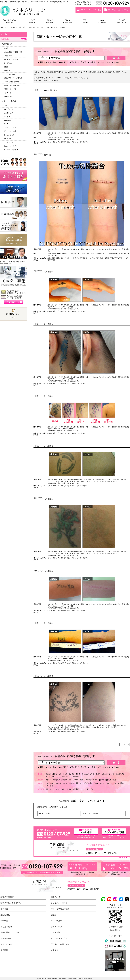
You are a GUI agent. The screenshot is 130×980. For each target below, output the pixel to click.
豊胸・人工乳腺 (51, 780)
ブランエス (8, 106)
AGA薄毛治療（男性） (12, 82)
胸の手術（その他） (92, 780)
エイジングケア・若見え (92, 774)
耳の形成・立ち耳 (79, 62)
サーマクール (115, 783)
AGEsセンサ (8, 97)
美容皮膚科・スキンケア (36, 27)
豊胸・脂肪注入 (62, 780)
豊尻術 (6, 67)
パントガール (8, 142)
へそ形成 (64, 62)
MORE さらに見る (76, 885)
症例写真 (32, 22)
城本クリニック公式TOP (8, 27)
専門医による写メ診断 (60, 944)
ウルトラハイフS (104, 783)
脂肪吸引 (103, 780)
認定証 (54, 915)
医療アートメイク (10, 89)
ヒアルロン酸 (106, 774)
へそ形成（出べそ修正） (12, 59)
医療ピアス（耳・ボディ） (13, 78)
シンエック (8, 93)
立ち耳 (75, 789)
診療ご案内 (11, 22)
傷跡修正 (7, 71)
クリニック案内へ (94, 849)
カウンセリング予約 (59, 938)
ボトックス (115, 774)
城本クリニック (57, 950)
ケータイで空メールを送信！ (115, 927)
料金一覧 (85, 22)
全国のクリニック (121, 22)
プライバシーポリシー (60, 903)
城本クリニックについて (11, 903)
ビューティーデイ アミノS (13, 150)
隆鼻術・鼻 (79, 774)
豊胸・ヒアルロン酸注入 (76, 780)
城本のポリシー (57, 897)
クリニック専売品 (91, 813)
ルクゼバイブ (8, 139)
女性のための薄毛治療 (12, 85)
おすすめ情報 (68, 22)
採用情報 (4, 950)
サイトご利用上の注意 (60, 909)
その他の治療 (44, 813)
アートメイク (105, 62)
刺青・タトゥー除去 (48, 62)
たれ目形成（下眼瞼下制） (13, 52)
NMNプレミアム (9, 109)
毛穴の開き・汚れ (91, 783)
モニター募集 (56, 921)
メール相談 (55, 932)
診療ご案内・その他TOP (88, 801)
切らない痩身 (112, 780)
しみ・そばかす (51, 783)
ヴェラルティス (9, 135)
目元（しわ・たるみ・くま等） (64, 774)
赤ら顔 (59, 783)
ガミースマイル (9, 74)
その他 (117, 62)
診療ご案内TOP (7, 897)
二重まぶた (49, 774)
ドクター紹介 (6, 938)
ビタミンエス (8, 113)
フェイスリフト (67, 776)
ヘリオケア (8, 117)
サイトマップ (56, 927)
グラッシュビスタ (10, 131)
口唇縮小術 (8, 56)
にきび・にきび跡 (68, 783)
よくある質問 (103, 22)
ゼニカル (7, 124)
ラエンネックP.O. (10, 146)
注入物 (93, 62)
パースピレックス (10, 127)
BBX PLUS (8, 120)
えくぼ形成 (8, 63)
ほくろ (82, 783)
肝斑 (77, 783)
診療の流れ (50, 22)
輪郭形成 (76, 776)
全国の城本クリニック (10, 932)
